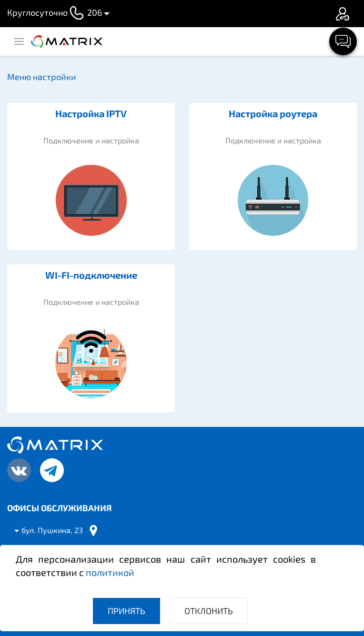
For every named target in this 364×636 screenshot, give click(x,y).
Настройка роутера (273, 113)
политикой (110, 572)
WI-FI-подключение (91, 275)
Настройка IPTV (91, 113)
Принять (126, 611)
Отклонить (209, 611)
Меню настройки (42, 77)
